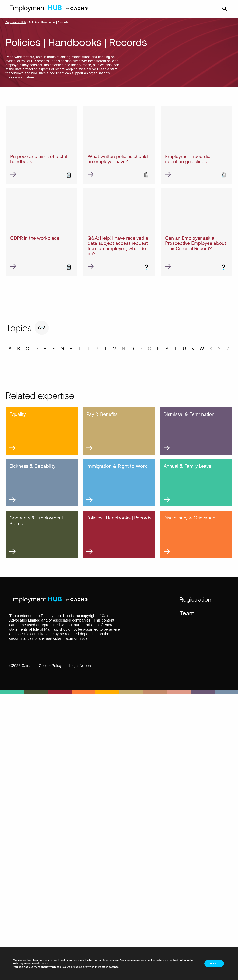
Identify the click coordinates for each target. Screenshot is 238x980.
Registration (195, 599)
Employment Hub (16, 22)
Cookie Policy (50, 666)
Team (187, 613)
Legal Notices (81, 666)
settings (114, 967)
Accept (214, 963)
